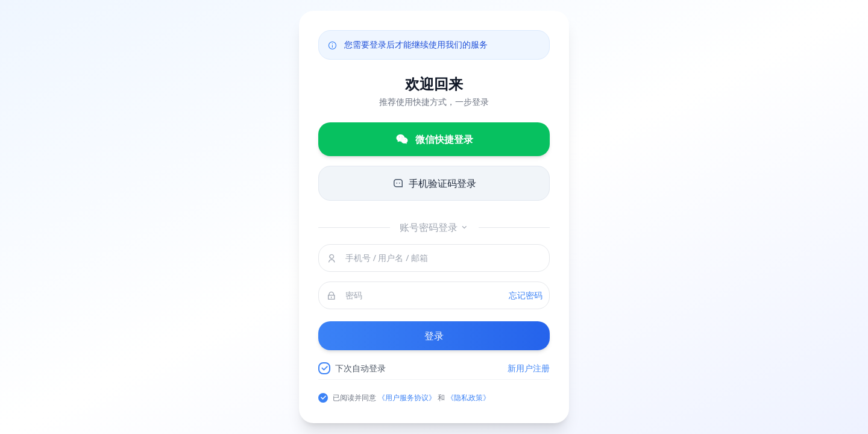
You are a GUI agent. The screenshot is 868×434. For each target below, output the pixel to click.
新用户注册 (529, 368)
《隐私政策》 (468, 398)
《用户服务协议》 (407, 398)
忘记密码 (526, 295)
